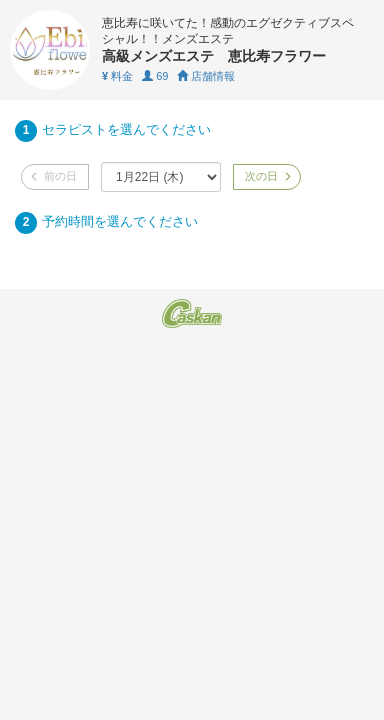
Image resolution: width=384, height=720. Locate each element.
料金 (117, 76)
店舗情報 (206, 76)
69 (155, 76)
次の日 (267, 176)
